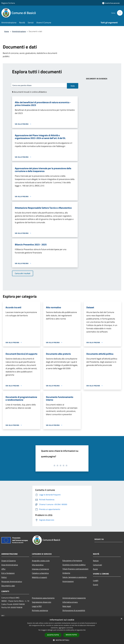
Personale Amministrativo (12, 581)
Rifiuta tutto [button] (71, 635)
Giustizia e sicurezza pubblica (74, 565)
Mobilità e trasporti (39, 577)
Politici (4, 577)
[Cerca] (120, 13)
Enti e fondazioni (8, 573)
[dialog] (62, 630)
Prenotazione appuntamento (43, 598)
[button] (62, 640)
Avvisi (95, 569)
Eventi (96, 585)
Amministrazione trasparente (74, 598)
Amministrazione (19, 31)
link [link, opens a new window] (84, 630)
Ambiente (66, 573)
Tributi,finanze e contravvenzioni (75, 569)
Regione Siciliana (8, 3)
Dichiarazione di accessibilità (74, 610)
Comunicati (97, 565)
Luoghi (96, 580)
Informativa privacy (70, 602)
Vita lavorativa (38, 565)
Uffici (3, 569)
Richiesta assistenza (40, 610)
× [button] (121, 619)
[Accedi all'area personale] (111, 3)
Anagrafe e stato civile (41, 561)
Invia (73, 86)
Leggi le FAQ (37, 606)
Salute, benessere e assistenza (75, 577)
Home (7, 31)
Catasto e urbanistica (40, 573)
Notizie (96, 561)
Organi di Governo (9, 561)
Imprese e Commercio (40, 569)
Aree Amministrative (10, 565)
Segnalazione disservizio (42, 602)
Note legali (67, 606)
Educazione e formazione (72, 561)
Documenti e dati (8, 586)
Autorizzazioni (68, 581)
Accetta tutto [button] (53, 635)
